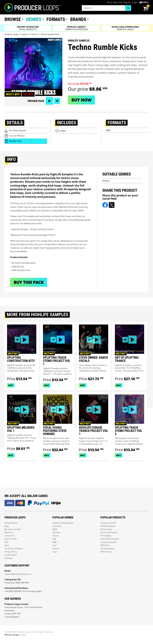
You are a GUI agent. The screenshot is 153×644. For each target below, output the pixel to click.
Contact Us (10, 536)
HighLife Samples (79, 41)
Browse (13, 19)
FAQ (6, 542)
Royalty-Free (15, 141)
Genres (34, 19)
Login (135, 2)
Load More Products (76, 473)
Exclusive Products (109, 532)
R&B (55, 542)
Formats (56, 19)
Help (120, 2)
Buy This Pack (29, 282)
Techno (106, 181)
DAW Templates (108, 526)
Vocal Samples (107, 548)
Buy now (81, 100)
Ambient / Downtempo (63, 523)
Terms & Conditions (14, 548)
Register (127, 2)
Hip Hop (56, 532)
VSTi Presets (106, 552)
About (110, 2)
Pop (54, 539)
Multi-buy (13, 94)
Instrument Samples (110, 539)
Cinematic (57, 526)
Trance (56, 548)
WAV (108, 130)
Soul (55, 545)
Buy (11, 385)
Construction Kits (108, 523)
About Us (9, 532)
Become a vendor (13, 529)
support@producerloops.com (18, 574)
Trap (55, 552)
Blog (115, 2)
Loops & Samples (109, 542)
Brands (78, 19)
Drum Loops (106, 529)
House (56, 536)
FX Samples (106, 536)
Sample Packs (11, 523)
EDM (55, 529)
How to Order (11, 539)
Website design (12, 635)
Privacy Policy (11, 552)
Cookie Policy (11, 555)
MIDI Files (105, 545)
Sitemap (8, 558)
